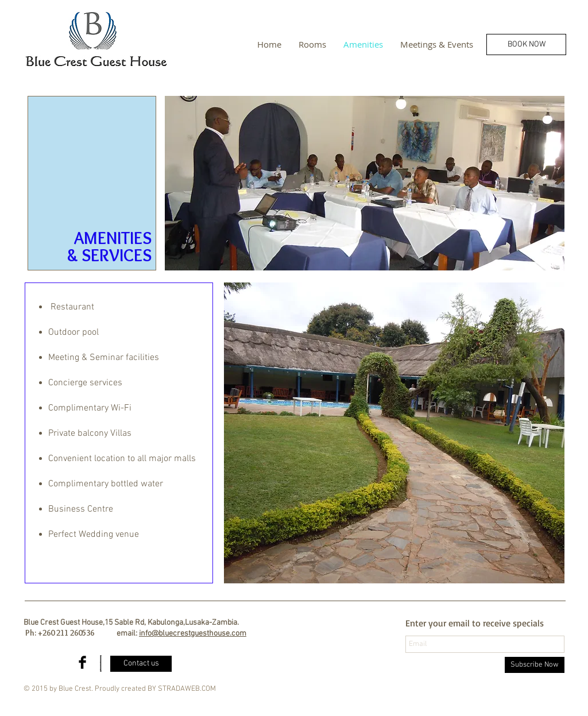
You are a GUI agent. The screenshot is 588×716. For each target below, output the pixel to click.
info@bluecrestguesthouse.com (193, 634)
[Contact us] (141, 664)
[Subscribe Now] (535, 665)
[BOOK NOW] (526, 44)
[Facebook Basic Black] (82, 662)
